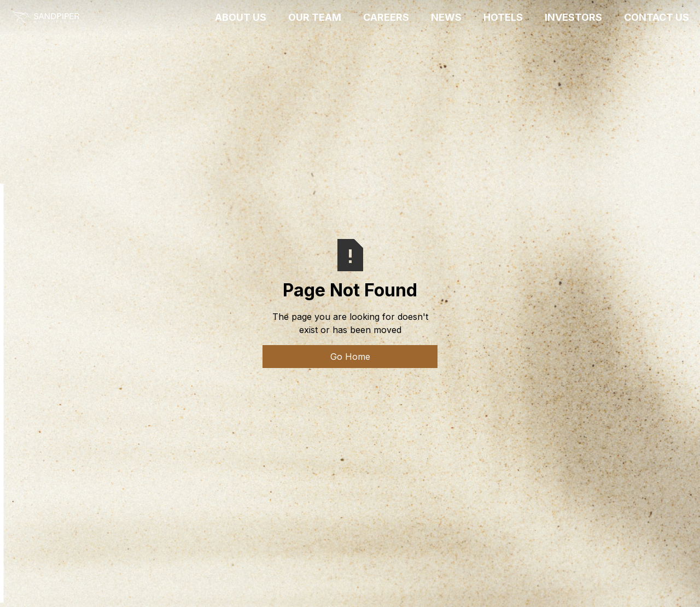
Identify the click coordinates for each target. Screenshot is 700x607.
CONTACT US (657, 17)
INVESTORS (573, 17)
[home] (45, 17)
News (446, 17)
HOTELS (503, 17)
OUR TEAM (315, 17)
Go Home (350, 357)
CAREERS (386, 17)
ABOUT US (241, 17)
